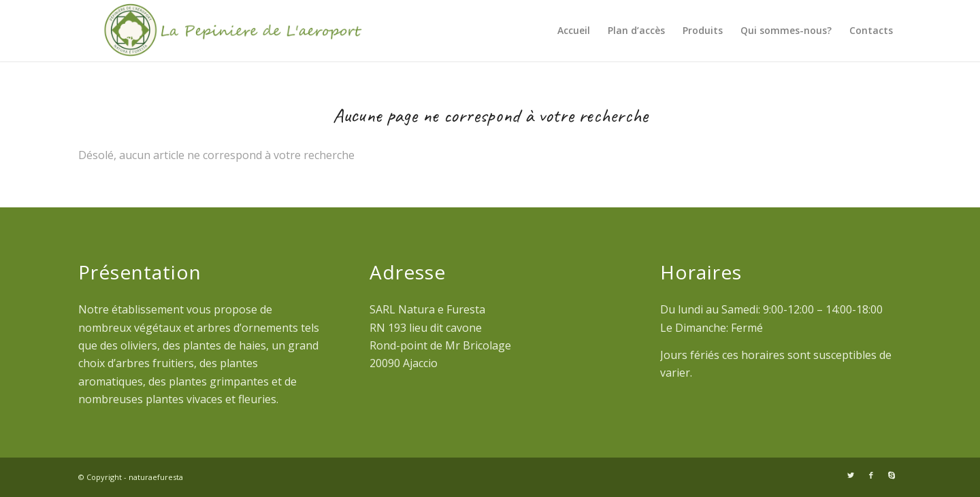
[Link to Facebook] (871, 475)
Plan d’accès (636, 30)
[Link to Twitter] (851, 475)
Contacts (871, 30)
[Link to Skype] (892, 475)
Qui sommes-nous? (786, 30)
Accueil (574, 30)
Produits (703, 30)
